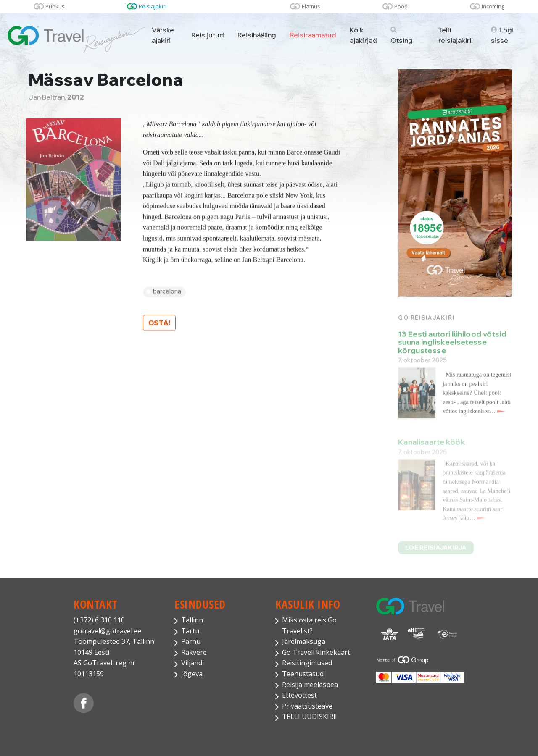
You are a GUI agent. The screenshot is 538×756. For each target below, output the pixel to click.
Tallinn (192, 620)
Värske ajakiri (163, 35)
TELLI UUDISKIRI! (309, 717)
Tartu (190, 631)
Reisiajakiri (153, 6)
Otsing (402, 36)
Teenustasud (303, 674)
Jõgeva (192, 674)
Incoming (493, 6)
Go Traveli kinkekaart (316, 652)
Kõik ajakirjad (363, 35)
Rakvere (194, 652)
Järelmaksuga (304, 641)
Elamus (311, 6)
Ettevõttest (299, 695)
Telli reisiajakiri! (456, 35)
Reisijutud (208, 35)
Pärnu (191, 641)
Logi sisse (502, 35)
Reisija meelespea (310, 685)
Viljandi (193, 663)
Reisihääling (257, 35)
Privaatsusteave (307, 706)
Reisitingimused (307, 663)
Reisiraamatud (313, 35)
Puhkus (55, 6)
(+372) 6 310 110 (99, 620)
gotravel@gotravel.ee (107, 631)
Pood (401, 6)
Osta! (160, 324)
